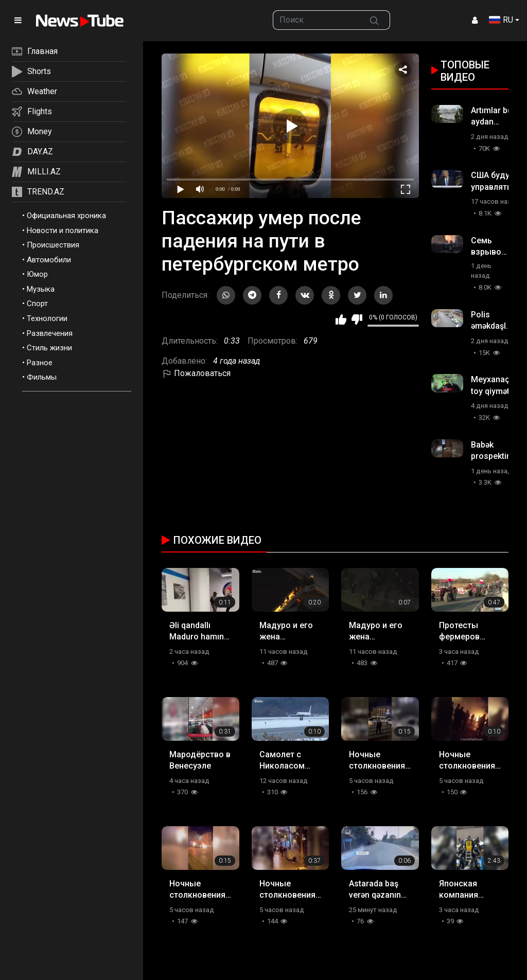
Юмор (37, 274)
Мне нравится (341, 319)
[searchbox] (316, 20)
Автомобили (49, 260)
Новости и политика (63, 230)
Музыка (41, 289)
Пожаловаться (196, 373)
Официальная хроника (66, 216)
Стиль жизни (49, 348)
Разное (40, 363)
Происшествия (53, 245)
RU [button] (501, 20)
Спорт (37, 304)
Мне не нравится (357, 319)
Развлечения (50, 333)
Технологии (47, 318)
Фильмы (42, 377)
